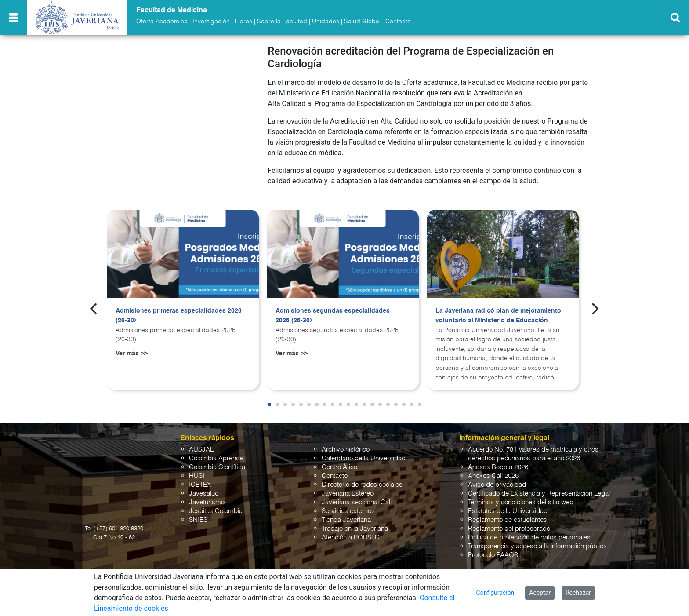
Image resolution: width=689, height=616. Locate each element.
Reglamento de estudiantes (508, 515)
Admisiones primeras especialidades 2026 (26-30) (179, 311)
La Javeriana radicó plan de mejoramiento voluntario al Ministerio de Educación (498, 311)
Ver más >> (132, 348)
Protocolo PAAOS (493, 550)
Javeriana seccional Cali (357, 498)
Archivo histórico (346, 445)
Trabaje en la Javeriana (355, 524)
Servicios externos (348, 506)
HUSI (197, 471)
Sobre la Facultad (282, 22)
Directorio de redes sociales (362, 480)
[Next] (595, 304)
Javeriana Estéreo (348, 489)
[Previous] (94, 304)
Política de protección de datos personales (529, 533)
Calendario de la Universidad (364, 454)
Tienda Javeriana (346, 515)
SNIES (198, 515)
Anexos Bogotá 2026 (498, 462)
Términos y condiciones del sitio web (521, 498)
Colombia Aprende (216, 454)
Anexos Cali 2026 (493, 471)
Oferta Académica (162, 22)
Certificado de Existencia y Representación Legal (539, 489)
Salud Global (362, 22)
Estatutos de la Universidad (508, 506)
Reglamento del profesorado (509, 524)
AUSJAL (201, 445)
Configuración (495, 593)
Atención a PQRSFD (351, 533)
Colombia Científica (217, 462)
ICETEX (200, 480)
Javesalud (204, 489)
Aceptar (540, 593)
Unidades (326, 22)
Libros (243, 22)
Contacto (398, 22)
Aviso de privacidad (497, 480)
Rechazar (578, 593)
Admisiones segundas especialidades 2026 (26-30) (333, 311)
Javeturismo (207, 498)
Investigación (211, 22)
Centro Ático (339, 462)
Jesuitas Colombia (216, 506)
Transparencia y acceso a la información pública (537, 541)
